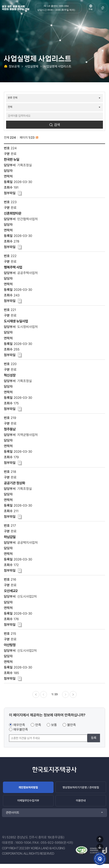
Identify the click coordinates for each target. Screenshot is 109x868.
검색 (57, 125)
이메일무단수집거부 (28, 804)
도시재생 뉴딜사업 (16, 322)
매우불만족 (21, 731)
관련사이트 (13, 816)
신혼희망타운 (13, 214)
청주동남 (10, 430)
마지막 (74, 695)
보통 (54, 726)
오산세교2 (11, 592)
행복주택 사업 (13, 268)
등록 (94, 739)
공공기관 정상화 (14, 484)
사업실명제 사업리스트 (58, 66)
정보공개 (14, 66)
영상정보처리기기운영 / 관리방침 (81, 789)
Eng (90, 10)
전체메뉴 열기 (102, 8)
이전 (43, 695)
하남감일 (10, 538)
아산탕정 (10, 646)
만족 (38, 726)
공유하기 (100, 68)
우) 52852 (9, 841)
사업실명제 (32, 66)
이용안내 (81, 804)
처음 (35, 695)
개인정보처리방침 (28, 789)
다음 (66, 695)
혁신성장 (10, 376)
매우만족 (19, 726)
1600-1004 (23, 847)
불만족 (72, 726)
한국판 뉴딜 (12, 160)
